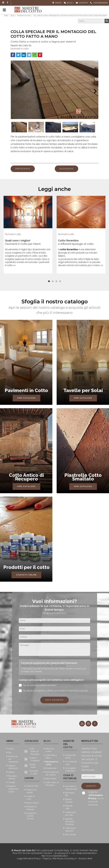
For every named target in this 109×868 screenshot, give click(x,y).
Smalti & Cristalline (34, 759)
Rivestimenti (51, 768)
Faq (10, 752)
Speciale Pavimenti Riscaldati (70, 821)
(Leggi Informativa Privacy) (29, 858)
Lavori (29, 778)
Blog (68, 3)
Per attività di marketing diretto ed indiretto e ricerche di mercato (53, 691)
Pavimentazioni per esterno (52, 773)
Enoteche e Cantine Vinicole (31, 816)
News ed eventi (50, 750)
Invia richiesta (54, 700)
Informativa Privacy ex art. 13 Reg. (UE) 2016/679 (43, 666)
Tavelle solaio (33, 766)
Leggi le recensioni (13, 767)
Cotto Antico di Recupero (34, 751)
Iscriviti (91, 786)
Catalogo (31, 741)
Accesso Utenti (85, 858)
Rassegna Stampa (12, 777)
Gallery (11, 772)
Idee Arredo (51, 779)
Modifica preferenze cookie (13, 789)
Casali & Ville (32, 786)
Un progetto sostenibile (70, 769)
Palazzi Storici (33, 803)
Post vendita (70, 834)
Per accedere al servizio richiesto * (38, 685)
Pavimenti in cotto (20, 49)
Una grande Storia (70, 756)
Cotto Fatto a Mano (51, 756)
